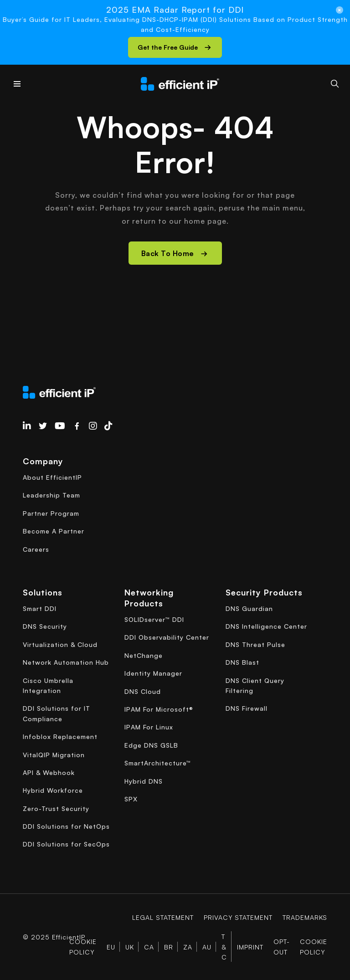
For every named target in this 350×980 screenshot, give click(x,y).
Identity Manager (153, 673)
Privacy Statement (238, 917)
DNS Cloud (143, 691)
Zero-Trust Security (56, 808)
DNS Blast (242, 662)
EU (111, 947)
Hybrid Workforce (53, 790)
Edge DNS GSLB (151, 745)
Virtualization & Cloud (60, 644)
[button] (175, 47)
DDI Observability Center (167, 637)
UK (130, 947)
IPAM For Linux (149, 727)
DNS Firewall (247, 708)
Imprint (250, 947)
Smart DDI (40, 608)
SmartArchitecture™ (158, 763)
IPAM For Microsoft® (159, 709)
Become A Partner (54, 531)
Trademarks (305, 917)
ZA (188, 947)
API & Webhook (49, 772)
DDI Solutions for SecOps (66, 844)
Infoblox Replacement (60, 736)
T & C (224, 947)
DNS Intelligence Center (266, 626)
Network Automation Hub (66, 662)
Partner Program (51, 513)
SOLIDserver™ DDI (154, 619)
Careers (36, 549)
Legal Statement (162, 917)
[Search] (335, 84)
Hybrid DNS (144, 781)
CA (149, 947)
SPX (131, 799)
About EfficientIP (52, 477)
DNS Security (45, 626)
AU (207, 947)
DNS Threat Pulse (255, 644)
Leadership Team (51, 495)
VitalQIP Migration (54, 755)
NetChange (144, 655)
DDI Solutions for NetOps (66, 826)
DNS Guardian (249, 608)
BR (169, 947)
